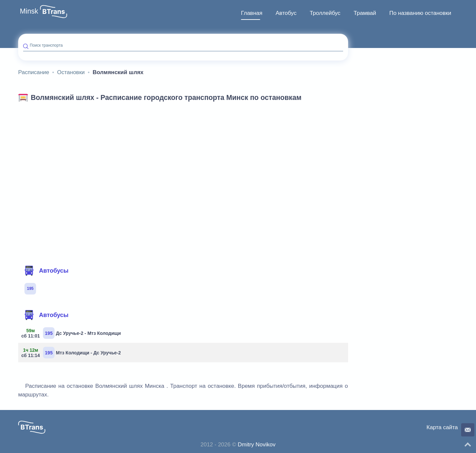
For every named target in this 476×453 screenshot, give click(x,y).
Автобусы (46, 271)
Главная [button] (252, 13)
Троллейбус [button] (325, 13)
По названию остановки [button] (420, 13)
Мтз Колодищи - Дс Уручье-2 (72, 353)
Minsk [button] (29, 11)
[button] (54, 12)
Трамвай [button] (365, 13)
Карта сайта (442, 427)
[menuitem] (252, 13)
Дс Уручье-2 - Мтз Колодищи (72, 333)
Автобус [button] (286, 13)
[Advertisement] (183, 155)
